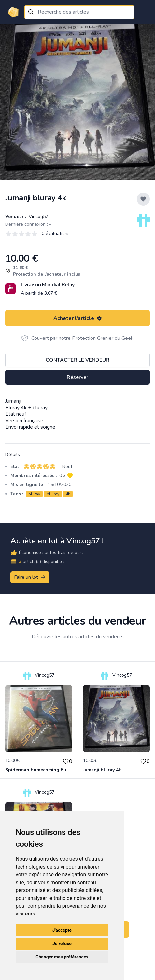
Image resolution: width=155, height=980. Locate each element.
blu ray (53, 494)
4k (68, 494)
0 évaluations (56, 233)
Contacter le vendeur (77, 360)
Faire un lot (30, 577)
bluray (34, 494)
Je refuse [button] (62, 944)
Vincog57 (38, 216)
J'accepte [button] (62, 930)
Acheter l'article (78, 318)
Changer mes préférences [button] (62, 957)
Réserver (77, 377)
